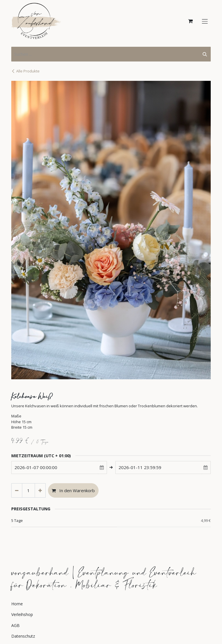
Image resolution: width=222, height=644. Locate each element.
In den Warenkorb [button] (73, 490)
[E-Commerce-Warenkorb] (190, 21)
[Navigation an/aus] (205, 21)
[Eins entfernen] (17, 491)
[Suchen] (205, 54)
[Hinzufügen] (40, 491)
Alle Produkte (25, 71)
